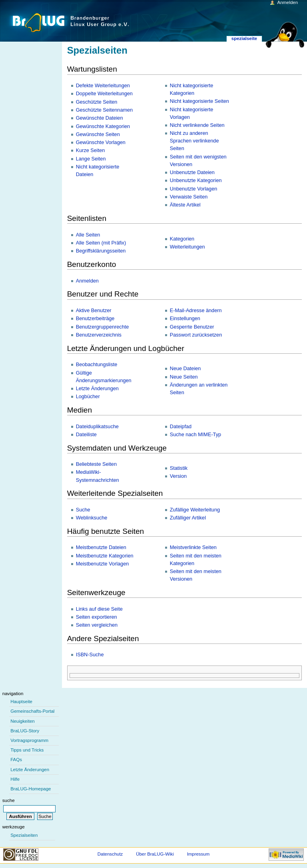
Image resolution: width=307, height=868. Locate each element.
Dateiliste (86, 435)
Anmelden (87, 281)
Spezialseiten (24, 835)
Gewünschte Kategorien (103, 126)
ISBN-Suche (90, 655)
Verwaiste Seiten (189, 197)
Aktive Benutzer (94, 311)
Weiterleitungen (187, 247)
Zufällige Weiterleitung (195, 510)
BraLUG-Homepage (31, 789)
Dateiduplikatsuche (97, 427)
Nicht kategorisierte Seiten (199, 101)
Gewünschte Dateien (100, 118)
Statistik (179, 468)
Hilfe (15, 779)
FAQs (16, 760)
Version (178, 476)
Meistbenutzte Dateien (101, 547)
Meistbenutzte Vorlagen (103, 564)
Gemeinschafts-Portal (32, 711)
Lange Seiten (91, 159)
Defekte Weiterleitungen (103, 86)
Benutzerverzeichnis (99, 335)
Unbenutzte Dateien (192, 172)
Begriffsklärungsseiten (101, 251)
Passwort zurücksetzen (196, 335)
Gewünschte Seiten (98, 134)
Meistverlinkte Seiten (193, 547)
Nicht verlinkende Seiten (197, 125)
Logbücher (88, 397)
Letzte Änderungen (97, 389)
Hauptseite (21, 702)
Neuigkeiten (23, 721)
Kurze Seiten (91, 150)
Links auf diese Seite (99, 609)
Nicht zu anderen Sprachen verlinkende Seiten (194, 141)
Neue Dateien (185, 369)
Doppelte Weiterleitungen (104, 94)
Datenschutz (110, 854)
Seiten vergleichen (97, 625)
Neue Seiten (184, 377)
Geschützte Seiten (97, 102)
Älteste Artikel (185, 205)
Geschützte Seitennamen (104, 110)
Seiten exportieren (97, 617)
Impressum (198, 854)
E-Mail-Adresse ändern (196, 311)
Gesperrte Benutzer (192, 327)
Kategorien (182, 239)
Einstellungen (185, 319)
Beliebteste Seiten (96, 464)
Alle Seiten (88, 235)
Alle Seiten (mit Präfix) (101, 243)
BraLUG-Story (25, 731)
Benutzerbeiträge (95, 319)
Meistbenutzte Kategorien (105, 556)
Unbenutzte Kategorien (196, 180)
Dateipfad (181, 427)
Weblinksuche (92, 518)
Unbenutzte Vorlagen (194, 189)
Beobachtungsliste (97, 365)
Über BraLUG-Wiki (155, 854)
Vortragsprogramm (29, 740)
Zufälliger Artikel (188, 518)
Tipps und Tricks (27, 750)
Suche (83, 510)
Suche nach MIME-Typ (195, 435)
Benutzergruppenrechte (103, 327)
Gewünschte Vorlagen (101, 142)
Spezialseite (244, 38)
